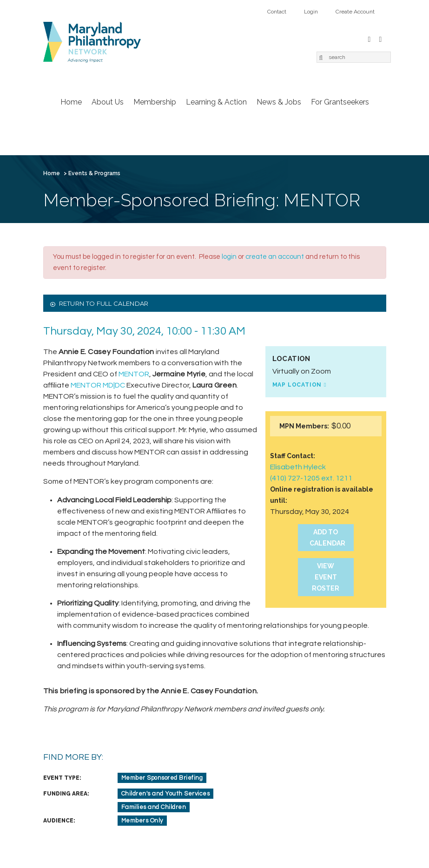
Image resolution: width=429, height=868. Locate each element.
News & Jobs (279, 102)
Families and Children (154, 807)
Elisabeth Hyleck (298, 467)
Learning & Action (216, 102)
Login (311, 12)
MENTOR (134, 374)
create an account (275, 257)
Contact (277, 12)
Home (71, 102)
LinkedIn (381, 38)
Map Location (297, 385)
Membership (155, 102)
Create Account (355, 12)
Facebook (370, 38)
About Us (108, 102)
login (229, 257)
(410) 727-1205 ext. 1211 (311, 478)
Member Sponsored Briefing (162, 778)
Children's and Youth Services (166, 794)
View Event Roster (326, 577)
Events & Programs (94, 173)
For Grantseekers (340, 102)
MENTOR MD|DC (98, 385)
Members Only (142, 821)
